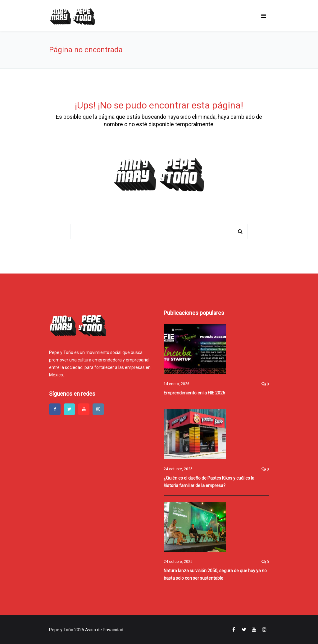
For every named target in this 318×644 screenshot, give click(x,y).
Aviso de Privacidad (104, 630)
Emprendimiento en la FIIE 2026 (194, 393)
